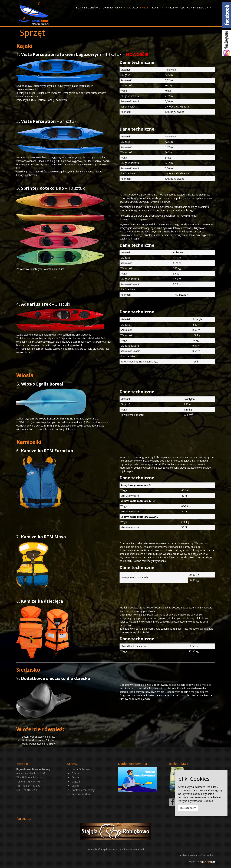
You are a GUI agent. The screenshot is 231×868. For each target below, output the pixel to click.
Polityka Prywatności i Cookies (197, 855)
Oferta (75, 773)
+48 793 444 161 (31, 782)
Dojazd (76, 782)
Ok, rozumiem (188, 808)
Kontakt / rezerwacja (83, 790)
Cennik (75, 777)
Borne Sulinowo (81, 769)
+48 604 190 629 (31, 786)
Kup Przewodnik (81, 794)
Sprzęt (75, 786)
